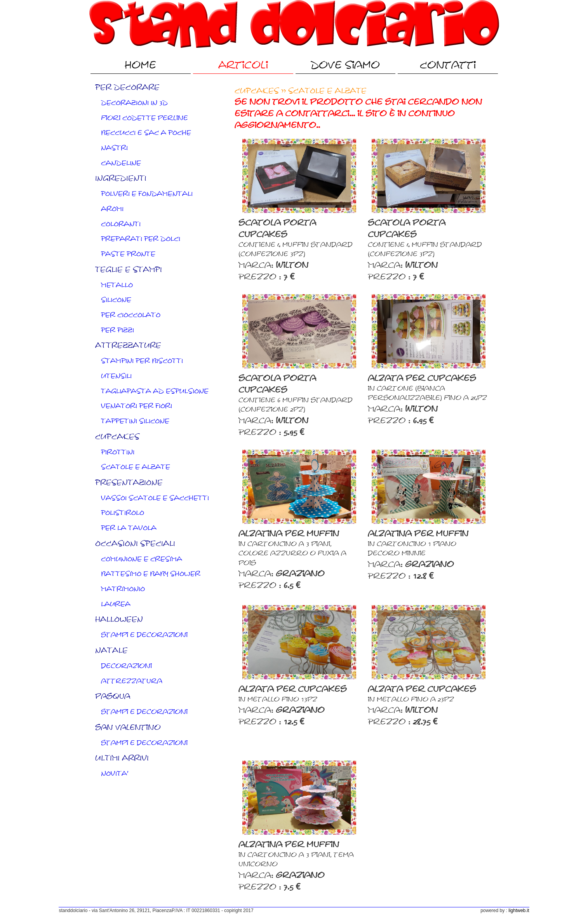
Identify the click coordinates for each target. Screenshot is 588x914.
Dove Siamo (345, 65)
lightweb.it (519, 911)
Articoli (243, 65)
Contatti (448, 65)
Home (140, 65)
